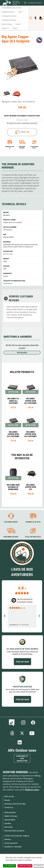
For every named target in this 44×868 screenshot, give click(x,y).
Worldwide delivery (22, 147)
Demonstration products (14, 831)
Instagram (23, 723)
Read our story (32, 790)
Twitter (22, 733)
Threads (12, 733)
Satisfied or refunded (13, 847)
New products (10, 812)
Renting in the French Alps (15, 804)
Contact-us (9, 807)
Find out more (22, 662)
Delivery (8, 839)
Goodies (8, 823)
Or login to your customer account (22, 123)
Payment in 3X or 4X (33, 522)
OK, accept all (10, 866)
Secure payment (11, 843)
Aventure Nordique (15, 772)
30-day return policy (34, 147)
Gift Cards (8, 827)
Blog (12, 723)
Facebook (33, 723)
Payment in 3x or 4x (10, 147)
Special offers (10, 820)
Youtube (32, 733)
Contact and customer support (17, 836)
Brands (7, 800)
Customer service (11, 522)
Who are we (9, 796)
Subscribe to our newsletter (22, 758)
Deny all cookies (25, 866)
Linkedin (20, 742)
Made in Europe (11, 816)
